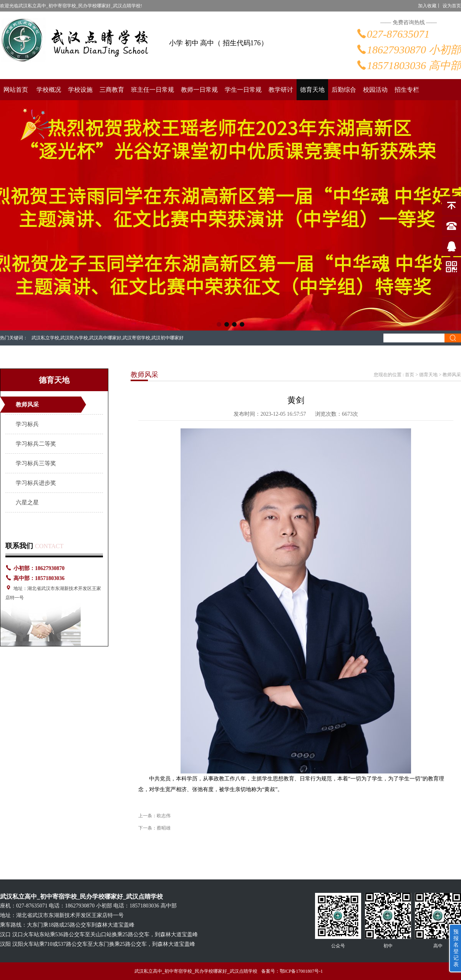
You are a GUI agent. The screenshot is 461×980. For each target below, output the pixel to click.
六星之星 (27, 502)
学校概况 (49, 90)
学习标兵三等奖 (36, 463)
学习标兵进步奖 (36, 483)
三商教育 (112, 90)
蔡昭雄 (164, 828)
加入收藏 (427, 6)
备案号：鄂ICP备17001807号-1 (292, 971)
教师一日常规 (199, 90)
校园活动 (375, 90)
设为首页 (452, 6)
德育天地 (312, 90)
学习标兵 (27, 424)
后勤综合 (344, 90)
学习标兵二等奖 (36, 444)
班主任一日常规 (153, 90)
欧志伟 (164, 816)
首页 (410, 375)
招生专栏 (407, 90)
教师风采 (27, 405)
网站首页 (16, 90)
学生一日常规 (243, 90)
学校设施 (80, 90)
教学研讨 (281, 90)
